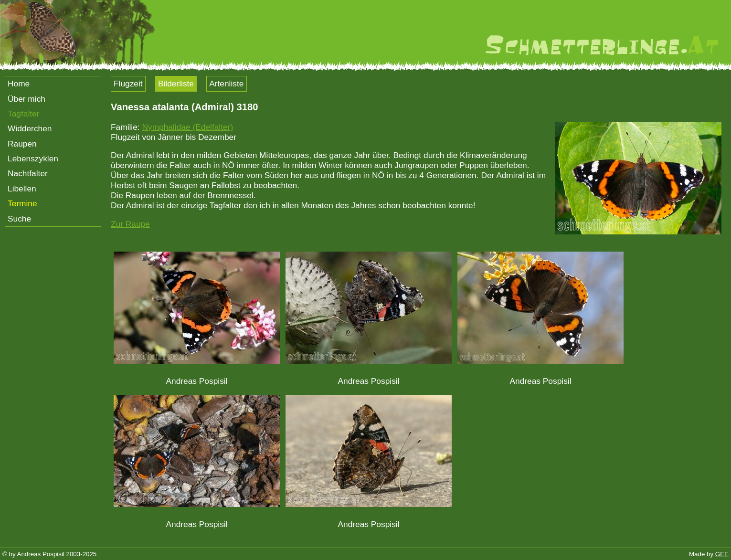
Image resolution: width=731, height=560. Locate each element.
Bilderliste (176, 84)
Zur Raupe (130, 224)
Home (19, 84)
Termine (22, 203)
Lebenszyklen (33, 158)
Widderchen (30, 128)
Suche (19, 219)
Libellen (22, 189)
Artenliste (226, 84)
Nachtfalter (28, 173)
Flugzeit (128, 84)
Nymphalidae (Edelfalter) (187, 127)
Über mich (26, 99)
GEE (722, 554)
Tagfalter (23, 114)
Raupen (22, 144)
